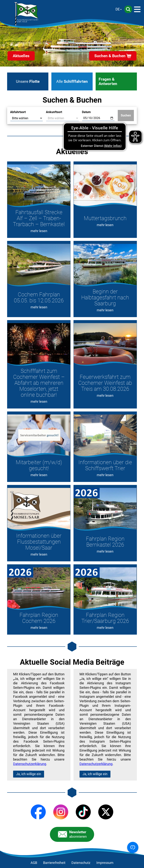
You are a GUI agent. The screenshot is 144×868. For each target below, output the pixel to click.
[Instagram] (61, 812)
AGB (34, 863)
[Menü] (137, 9)
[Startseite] (27, 14)
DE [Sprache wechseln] (118, 9)
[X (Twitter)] (106, 812)
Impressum (105, 863)
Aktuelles (21, 56)
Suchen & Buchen (110, 56)
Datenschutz (81, 863)
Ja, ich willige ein (29, 774)
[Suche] (128, 9)
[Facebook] (38, 812)
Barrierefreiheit (54, 863)
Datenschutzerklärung (30, 764)
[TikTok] (83, 812)
